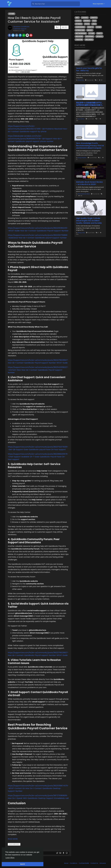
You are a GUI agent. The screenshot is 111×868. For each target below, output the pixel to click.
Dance (78, 21)
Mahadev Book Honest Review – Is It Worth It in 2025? (89, 183)
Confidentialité (84, 863)
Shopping (89, 36)
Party (99, 33)
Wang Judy (81, 233)
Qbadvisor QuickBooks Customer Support (21, 28)
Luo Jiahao (81, 119)
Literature (80, 30)
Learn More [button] (10, 858)
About (66, 863)
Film (94, 21)
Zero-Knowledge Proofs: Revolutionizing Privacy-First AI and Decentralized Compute (90, 146)
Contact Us (94, 863)
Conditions (74, 863)
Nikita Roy (81, 80)
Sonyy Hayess (82, 158)
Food (87, 24)
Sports (99, 36)
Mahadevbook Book (84, 194)
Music (90, 30)
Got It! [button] (23, 864)
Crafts (94, 18)
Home (99, 27)
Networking (81, 33)
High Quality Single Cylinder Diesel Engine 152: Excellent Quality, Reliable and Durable (89, 221)
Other (12, 14)
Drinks (87, 21)
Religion (79, 36)
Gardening (80, 27)
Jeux (94, 24)
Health (90, 27)
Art (77, 18)
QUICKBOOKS (14, 844)
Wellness (89, 40)
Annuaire (103, 863)
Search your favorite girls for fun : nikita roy (89, 69)
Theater (79, 40)
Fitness (79, 24)
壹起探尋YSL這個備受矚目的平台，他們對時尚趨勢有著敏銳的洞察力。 (90, 104)
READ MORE (13, 839)
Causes (85, 18)
